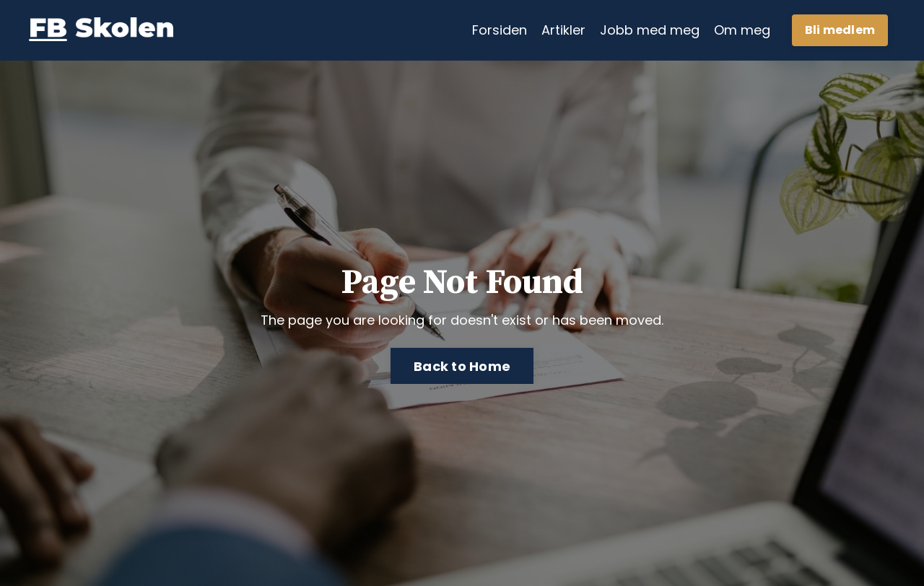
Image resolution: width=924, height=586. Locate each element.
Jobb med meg (650, 30)
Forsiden (500, 30)
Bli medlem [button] (840, 30)
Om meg (742, 30)
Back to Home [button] (462, 366)
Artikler (563, 30)
